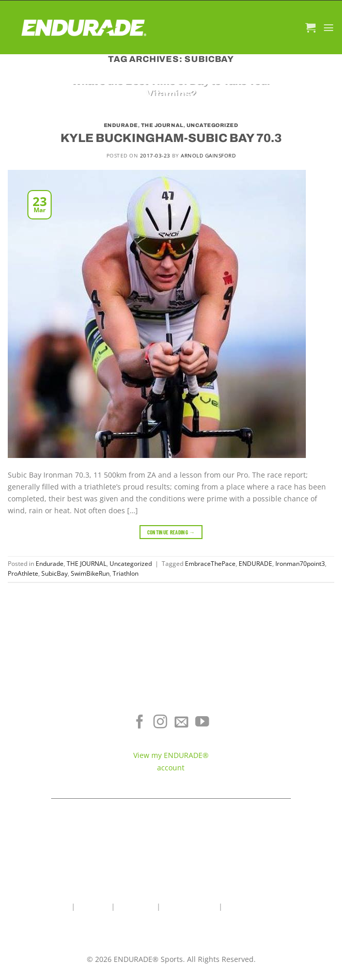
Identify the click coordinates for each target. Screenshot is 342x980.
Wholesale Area (190, 906)
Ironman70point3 (300, 564)
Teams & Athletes (285, 766)
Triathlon (126, 573)
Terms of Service (285, 736)
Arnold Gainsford (208, 155)
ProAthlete (23, 573)
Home (59, 906)
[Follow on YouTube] (202, 723)
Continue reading (171, 532)
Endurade (121, 125)
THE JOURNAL (162, 125)
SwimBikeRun (90, 573)
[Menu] (329, 27)
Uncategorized (213, 125)
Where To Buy (285, 720)
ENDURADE (255, 564)
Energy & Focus (57, 736)
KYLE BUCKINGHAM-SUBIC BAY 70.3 (171, 138)
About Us (93, 906)
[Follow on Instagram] (160, 723)
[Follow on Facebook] (140, 723)
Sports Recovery (57, 750)
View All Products (57, 766)
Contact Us (136, 906)
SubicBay (55, 573)
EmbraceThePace (210, 564)
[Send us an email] (182, 723)
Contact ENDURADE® (285, 750)
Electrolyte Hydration (57, 720)
